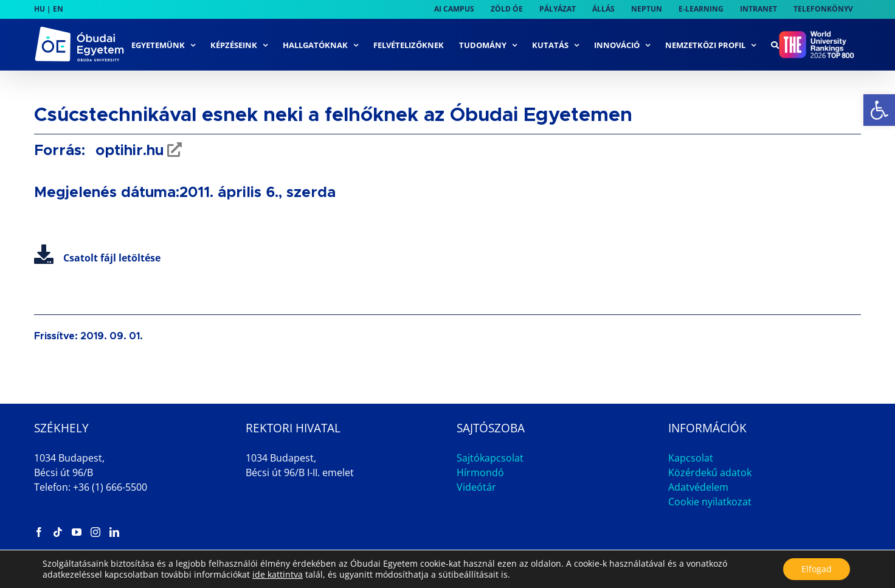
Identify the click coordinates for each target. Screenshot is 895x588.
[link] (879, 110)
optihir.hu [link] (127, 151)
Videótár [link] (476, 487)
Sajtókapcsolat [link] (490, 458)
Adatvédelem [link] (698, 487)
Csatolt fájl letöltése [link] (97, 258)
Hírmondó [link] (480, 472)
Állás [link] (765, 569)
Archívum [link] (820, 569)
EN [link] (58, 9)
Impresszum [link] (704, 569)
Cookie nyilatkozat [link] (710, 502)
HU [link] (40, 9)
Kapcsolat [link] (691, 458)
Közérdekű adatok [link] (710, 472)
